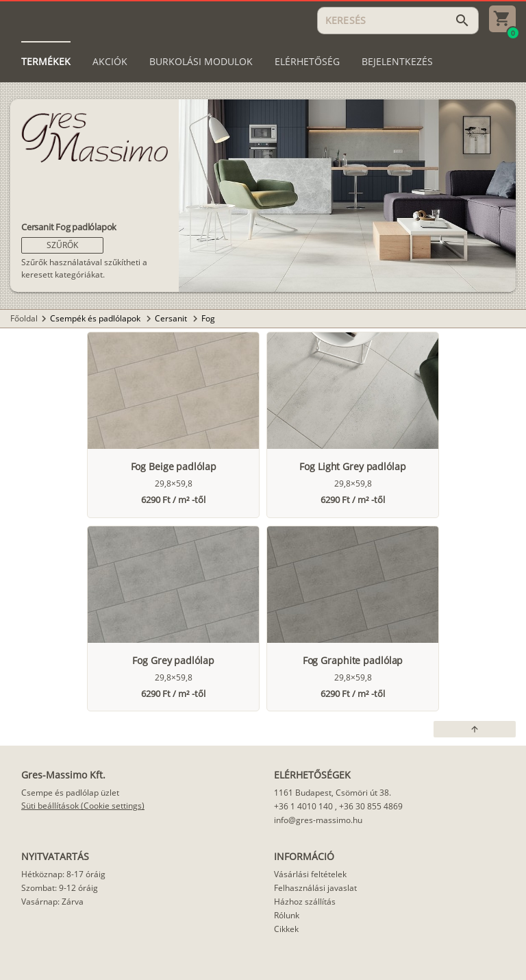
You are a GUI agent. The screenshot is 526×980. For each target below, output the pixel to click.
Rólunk (287, 915)
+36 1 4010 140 (303, 806)
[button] (62, 245)
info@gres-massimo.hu (318, 820)
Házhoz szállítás (305, 902)
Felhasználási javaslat (315, 888)
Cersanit (172, 318)
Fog (208, 318)
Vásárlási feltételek (310, 874)
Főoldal (24, 318)
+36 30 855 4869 (371, 806)
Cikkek (286, 929)
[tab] (46, 62)
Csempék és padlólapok (96, 318)
